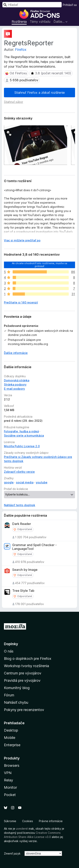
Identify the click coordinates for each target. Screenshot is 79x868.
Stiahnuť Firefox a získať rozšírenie (40, 93)
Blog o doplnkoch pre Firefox (28, 659)
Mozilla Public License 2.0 (22, 446)
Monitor (10, 787)
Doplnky (11, 644)
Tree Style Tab (23, 591)
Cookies (28, 821)
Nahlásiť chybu (16, 702)
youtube (42, 482)
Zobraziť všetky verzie (19, 472)
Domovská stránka (17, 380)
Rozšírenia (19, 22)
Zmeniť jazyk (12, 853)
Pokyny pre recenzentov (24, 710)
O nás (9, 651)
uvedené (22, 829)
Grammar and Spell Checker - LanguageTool (34, 547)
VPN (8, 773)
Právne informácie (51, 821)
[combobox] (32, 5)
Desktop (11, 730)
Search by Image (25, 570)
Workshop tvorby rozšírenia (26, 666)
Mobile (10, 738)
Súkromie (10, 821)
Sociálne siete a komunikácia (24, 435)
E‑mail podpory (14, 389)
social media (25, 482)
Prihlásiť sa (70, 5)
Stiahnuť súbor (14, 102)
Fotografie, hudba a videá (21, 431)
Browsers (12, 765)
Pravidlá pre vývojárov (22, 680)
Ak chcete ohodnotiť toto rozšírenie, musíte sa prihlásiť (39, 265)
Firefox (21, 50)
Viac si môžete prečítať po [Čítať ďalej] (22, 240)
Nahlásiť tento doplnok (20, 505)
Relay (8, 780)
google (9, 482)
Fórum (9, 695)
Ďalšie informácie (16, 353)
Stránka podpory (15, 384)
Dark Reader (22, 524)
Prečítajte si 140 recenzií (21, 302)
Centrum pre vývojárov (23, 673)
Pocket (10, 795)
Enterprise (12, 745)
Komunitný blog (17, 688)
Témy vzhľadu (40, 22)
